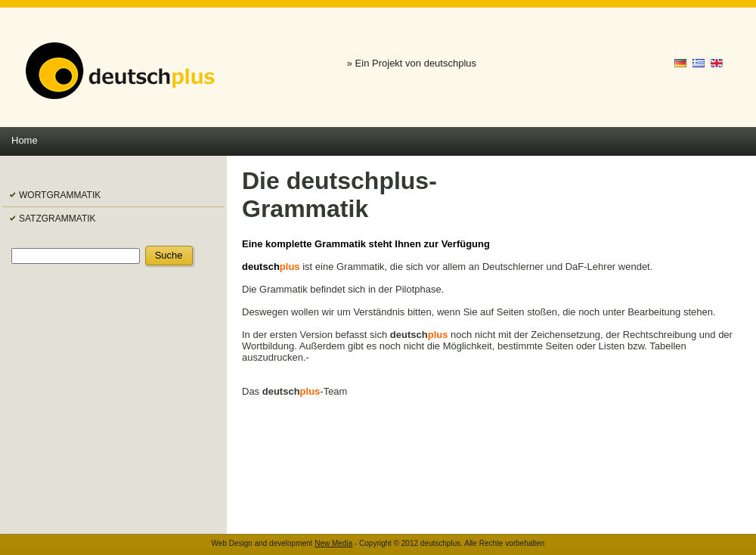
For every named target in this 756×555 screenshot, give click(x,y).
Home (25, 140)
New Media (333, 543)
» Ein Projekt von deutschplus (412, 63)
